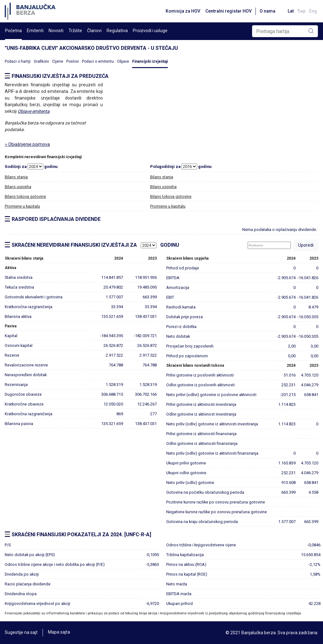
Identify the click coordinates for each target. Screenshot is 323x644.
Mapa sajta (59, 633)
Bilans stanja (16, 177)
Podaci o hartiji (18, 61)
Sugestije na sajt (21, 633)
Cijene (58, 61)
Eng (313, 11)
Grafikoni (41, 61)
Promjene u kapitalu (22, 206)
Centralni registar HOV (228, 11)
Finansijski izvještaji (150, 61)
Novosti (56, 31)
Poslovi (73, 61)
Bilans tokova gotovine (25, 196)
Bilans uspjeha (18, 187)
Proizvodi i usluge (150, 31)
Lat (290, 11)
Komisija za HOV (182, 11)
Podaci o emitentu (98, 61)
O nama (267, 11)
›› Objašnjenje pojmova (27, 144)
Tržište (75, 31)
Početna (13, 31)
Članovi (94, 31)
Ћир (301, 11)
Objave (123, 61)
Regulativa (117, 31)
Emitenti (35, 31)
